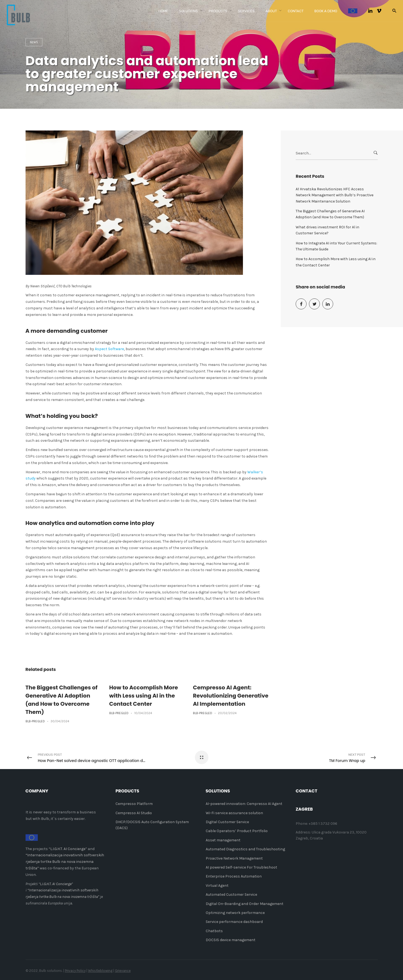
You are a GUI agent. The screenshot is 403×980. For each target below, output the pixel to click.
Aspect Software (109, 349)
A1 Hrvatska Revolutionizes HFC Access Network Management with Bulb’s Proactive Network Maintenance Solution (335, 195)
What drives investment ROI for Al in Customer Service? (327, 230)
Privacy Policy (75, 971)
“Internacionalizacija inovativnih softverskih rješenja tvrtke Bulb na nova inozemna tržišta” (65, 862)
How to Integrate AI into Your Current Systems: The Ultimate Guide (336, 246)
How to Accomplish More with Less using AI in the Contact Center (144, 696)
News (34, 42)
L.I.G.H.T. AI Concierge (68, 849)
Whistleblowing (100, 971)
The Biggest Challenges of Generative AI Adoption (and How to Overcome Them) (330, 214)
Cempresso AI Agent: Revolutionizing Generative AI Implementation (231, 696)
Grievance (123, 971)
